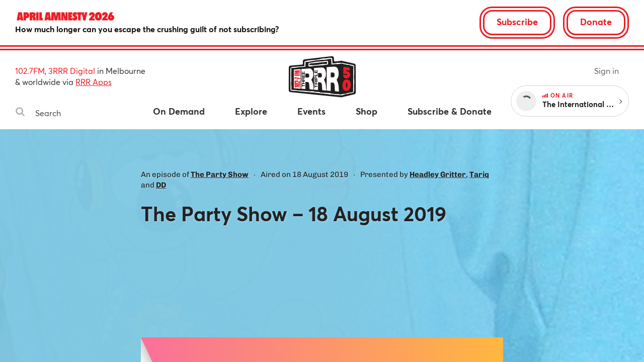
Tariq (479, 174)
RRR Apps (94, 82)
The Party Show (220, 174)
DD (161, 185)
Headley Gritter (438, 174)
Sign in (607, 71)
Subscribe (517, 22)
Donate (596, 22)
